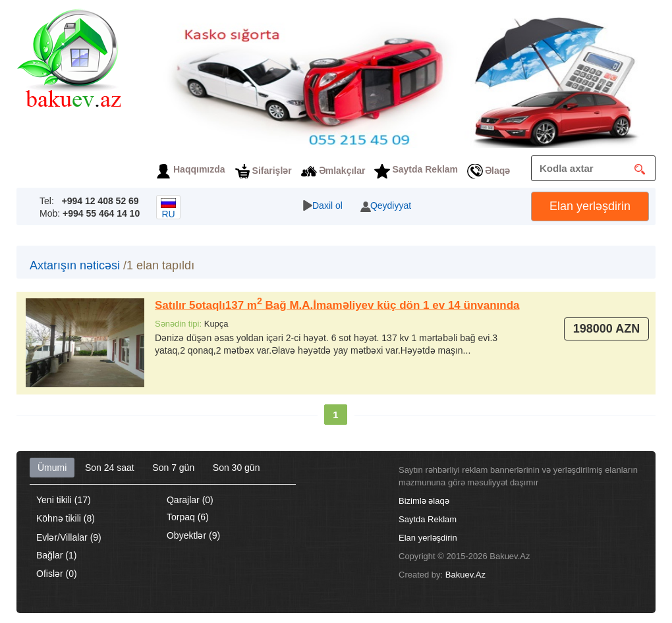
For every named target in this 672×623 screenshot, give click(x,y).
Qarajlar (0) (190, 500)
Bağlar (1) (56, 555)
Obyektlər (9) (193, 535)
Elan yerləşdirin (590, 206)
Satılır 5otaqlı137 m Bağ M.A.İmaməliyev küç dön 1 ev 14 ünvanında (337, 305)
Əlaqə (497, 171)
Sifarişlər (272, 171)
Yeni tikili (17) (64, 500)
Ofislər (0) (57, 574)
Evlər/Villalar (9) (69, 537)
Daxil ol (327, 205)
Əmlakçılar (342, 171)
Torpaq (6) (188, 517)
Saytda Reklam (425, 169)
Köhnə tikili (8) (66, 518)
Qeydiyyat (391, 205)
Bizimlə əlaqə (424, 501)
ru (168, 209)
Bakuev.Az (465, 575)
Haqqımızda (199, 169)
